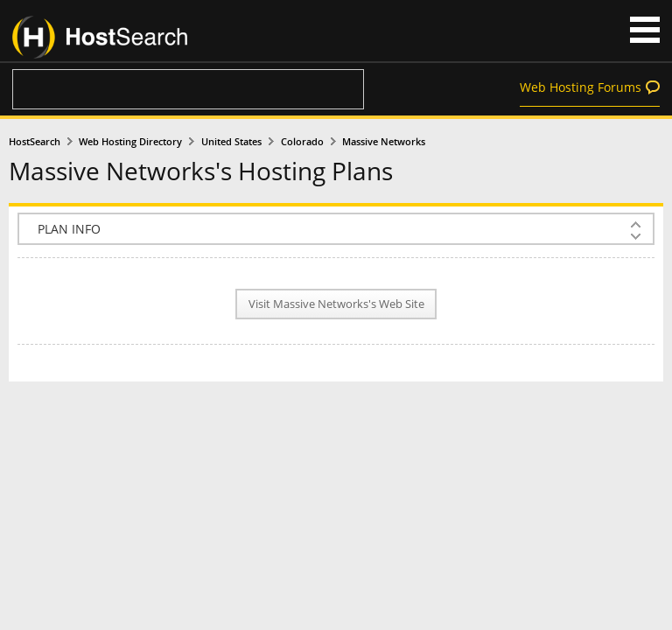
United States (231, 142)
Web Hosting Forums (581, 87)
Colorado (302, 142)
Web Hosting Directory (130, 142)
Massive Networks (384, 142)
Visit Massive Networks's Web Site (336, 304)
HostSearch (35, 142)
